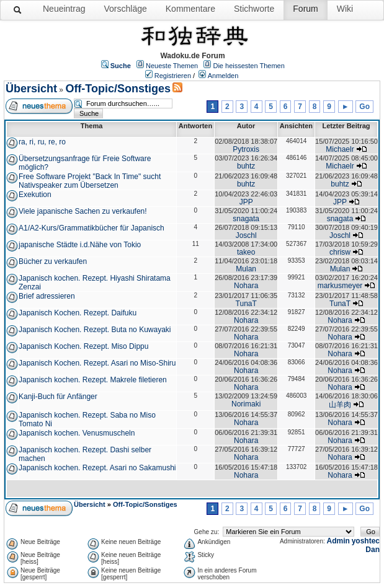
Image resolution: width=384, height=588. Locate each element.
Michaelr (340, 149)
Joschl (246, 235)
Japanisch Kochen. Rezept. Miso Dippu (83, 346)
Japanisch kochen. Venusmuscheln (77, 433)
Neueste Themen (172, 66)
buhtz (246, 166)
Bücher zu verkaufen (53, 261)
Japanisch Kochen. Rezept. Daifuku (78, 313)
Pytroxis (246, 149)
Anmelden (223, 76)
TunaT (246, 304)
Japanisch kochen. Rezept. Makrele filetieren (93, 380)
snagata (246, 219)
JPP (246, 202)
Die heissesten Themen (248, 66)
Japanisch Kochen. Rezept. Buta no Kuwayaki (95, 330)
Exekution (35, 195)
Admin (338, 541)
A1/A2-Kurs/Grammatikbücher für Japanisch (92, 228)
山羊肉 (340, 405)
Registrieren (173, 76)
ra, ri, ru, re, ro (42, 142)
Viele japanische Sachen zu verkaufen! (83, 211)
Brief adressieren (47, 296)
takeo (246, 252)
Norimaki (246, 404)
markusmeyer (340, 286)
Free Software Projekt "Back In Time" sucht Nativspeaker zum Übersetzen (90, 181)
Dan (373, 550)
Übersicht (31, 89)
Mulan (246, 269)
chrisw (340, 252)
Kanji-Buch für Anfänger (58, 397)
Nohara (246, 286)
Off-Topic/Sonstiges (118, 89)
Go (364, 107)
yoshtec (366, 541)
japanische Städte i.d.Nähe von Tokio (80, 245)
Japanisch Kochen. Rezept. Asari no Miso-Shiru (97, 363)
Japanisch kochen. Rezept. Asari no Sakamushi (97, 468)
